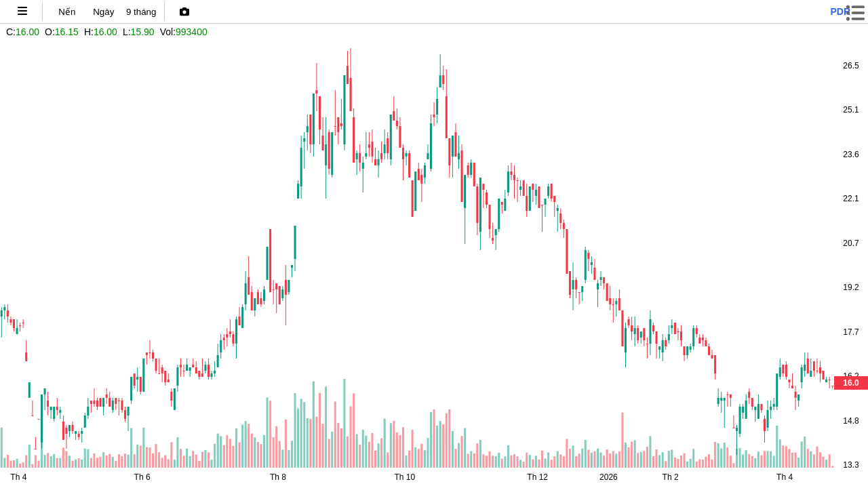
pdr (840, 12)
